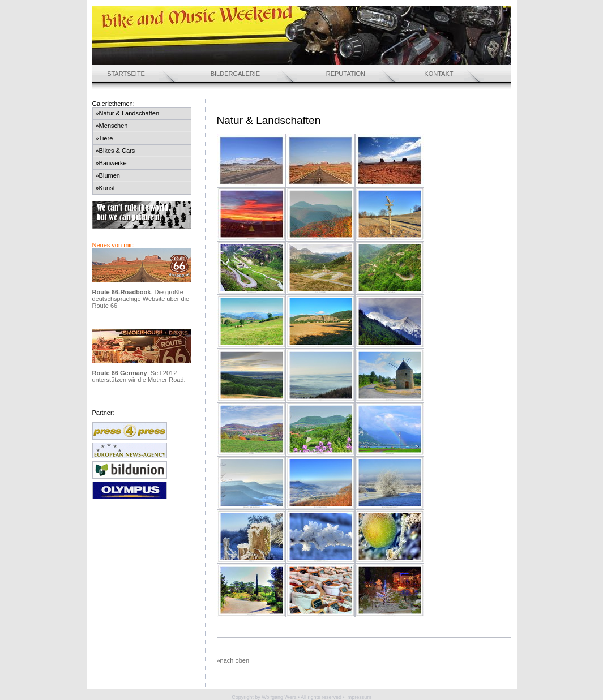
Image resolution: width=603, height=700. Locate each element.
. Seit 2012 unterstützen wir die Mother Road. (139, 376)
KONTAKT (439, 74)
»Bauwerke (111, 163)
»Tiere (104, 138)
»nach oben (233, 660)
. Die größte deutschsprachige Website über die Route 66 (141, 299)
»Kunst (105, 188)
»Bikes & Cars (116, 151)
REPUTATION (346, 74)
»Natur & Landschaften (128, 113)
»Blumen (108, 175)
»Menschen (112, 126)
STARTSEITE (126, 74)
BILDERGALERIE (235, 74)
